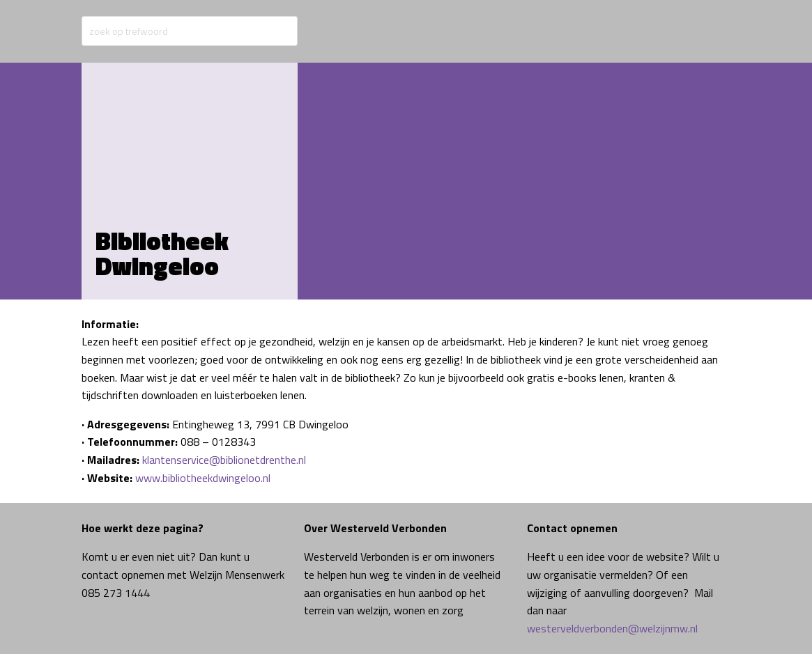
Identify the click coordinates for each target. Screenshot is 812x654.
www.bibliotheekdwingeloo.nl (203, 478)
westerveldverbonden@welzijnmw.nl (612, 628)
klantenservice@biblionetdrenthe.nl (224, 460)
